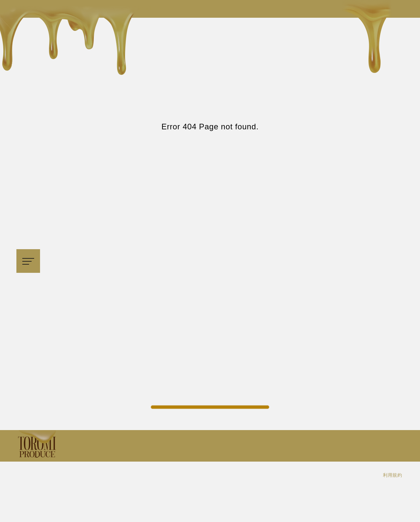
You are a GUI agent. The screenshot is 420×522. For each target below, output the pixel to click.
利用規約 (393, 475)
